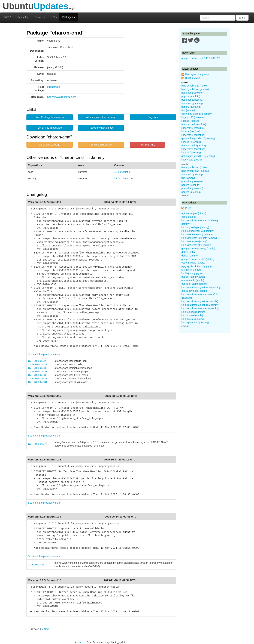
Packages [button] (69, 17)
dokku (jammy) (190, 256)
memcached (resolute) (194, 124)
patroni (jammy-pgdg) (193, 277)
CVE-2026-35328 (38, 361)
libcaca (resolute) (191, 121)
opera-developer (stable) (195, 291)
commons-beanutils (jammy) (197, 114)
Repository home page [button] (101, 128)
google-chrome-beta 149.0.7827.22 (201, 58)
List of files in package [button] (50, 128)
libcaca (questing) (191, 142)
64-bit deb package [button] (101, 145)
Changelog (23, 17)
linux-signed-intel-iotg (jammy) (198, 231)
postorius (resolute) (192, 93)
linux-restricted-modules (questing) (200, 308)
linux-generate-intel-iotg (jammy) (199, 238)
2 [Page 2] (43, 629)
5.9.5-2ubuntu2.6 (123, 178)
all (188, 196)
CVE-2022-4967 (37, 565)
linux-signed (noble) (192, 315)
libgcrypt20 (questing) (193, 135)
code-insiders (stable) (193, 263)
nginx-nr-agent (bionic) (194, 213)
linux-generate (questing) (195, 323)
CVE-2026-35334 (38, 382)
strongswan (54, 87)
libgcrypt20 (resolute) (193, 117)
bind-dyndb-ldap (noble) (195, 86)
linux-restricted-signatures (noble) (200, 301)
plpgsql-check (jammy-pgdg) (197, 266)
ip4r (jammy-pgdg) (192, 270)
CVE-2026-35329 (38, 364)
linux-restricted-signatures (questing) (201, 287)
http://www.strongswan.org (62, 97)
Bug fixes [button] (153, 117)
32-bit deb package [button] (50, 145)
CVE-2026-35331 (38, 371)
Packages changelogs (197, 74)
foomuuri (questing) (192, 103)
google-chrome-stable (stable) (198, 259)
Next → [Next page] (48, 629)
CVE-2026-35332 (38, 375)
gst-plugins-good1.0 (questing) (198, 138)
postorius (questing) (192, 100)
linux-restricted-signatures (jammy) (200, 305)
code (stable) (189, 217)
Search (242, 18)
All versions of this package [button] (101, 117)
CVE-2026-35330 (38, 368)
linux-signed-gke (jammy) (195, 227)
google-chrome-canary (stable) (198, 249)
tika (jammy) (188, 110)
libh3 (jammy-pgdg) (192, 273)
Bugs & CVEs (193, 78)
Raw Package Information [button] (50, 117)
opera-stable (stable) (193, 280)
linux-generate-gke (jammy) (196, 245)
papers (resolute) (191, 96)
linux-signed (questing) (194, 312)
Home (7, 17)
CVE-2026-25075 (38, 444)
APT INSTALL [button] (147, 145)
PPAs (54, 17)
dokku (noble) (189, 252)
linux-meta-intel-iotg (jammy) (197, 234)
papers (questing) (191, 107)
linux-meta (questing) (193, 319)
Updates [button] (40, 17)
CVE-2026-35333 (38, 379)
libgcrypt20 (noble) (192, 160)
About (78, 642)
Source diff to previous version (45, 354)
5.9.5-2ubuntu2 (122, 172)
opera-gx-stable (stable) (195, 284)
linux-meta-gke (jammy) (194, 241)
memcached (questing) (194, 145)
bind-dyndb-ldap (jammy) (195, 89)
